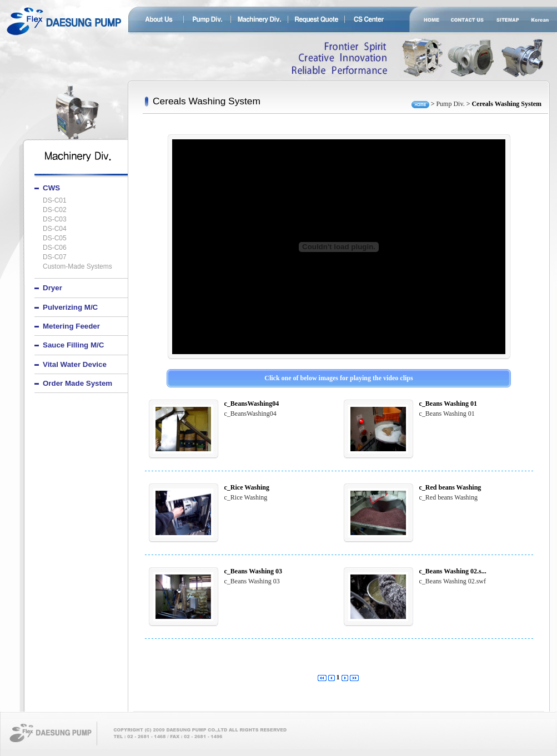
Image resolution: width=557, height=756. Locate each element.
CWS (51, 188)
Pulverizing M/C (70, 307)
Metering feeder (71, 326)
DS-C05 (55, 238)
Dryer (52, 288)
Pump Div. (450, 104)
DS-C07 (55, 257)
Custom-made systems (77, 267)
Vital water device (75, 364)
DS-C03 (55, 220)
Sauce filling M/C (73, 345)
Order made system (77, 383)
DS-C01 (55, 201)
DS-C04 (55, 229)
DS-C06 (55, 248)
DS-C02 (55, 210)
